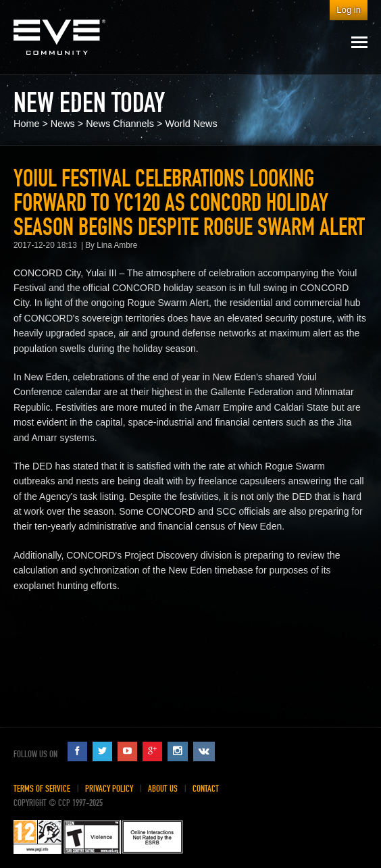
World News (191, 124)
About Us (163, 789)
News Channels (120, 124)
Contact (206, 789)
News (63, 124)
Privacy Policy (109, 789)
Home (26, 124)
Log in (349, 10)
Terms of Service (42, 789)
